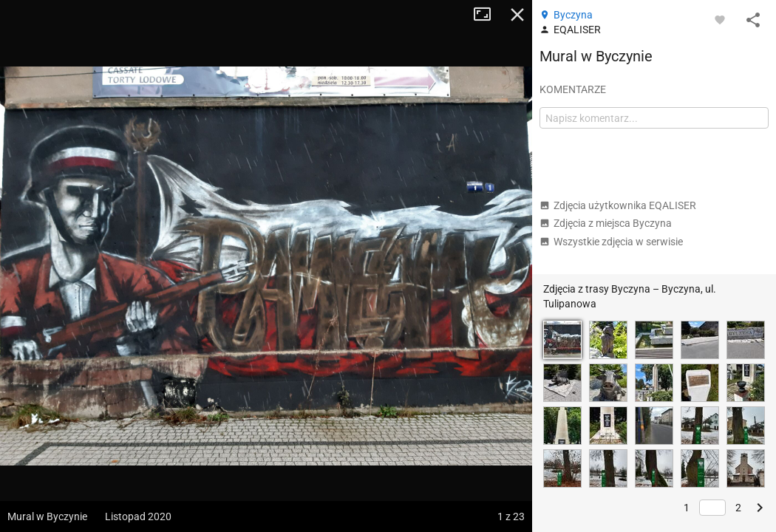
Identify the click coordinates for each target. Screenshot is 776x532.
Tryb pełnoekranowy (488, 15)
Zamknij (517, 15)
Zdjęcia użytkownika (618, 205)
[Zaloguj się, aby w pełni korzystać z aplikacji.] (720, 19)
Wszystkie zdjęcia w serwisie (611, 242)
